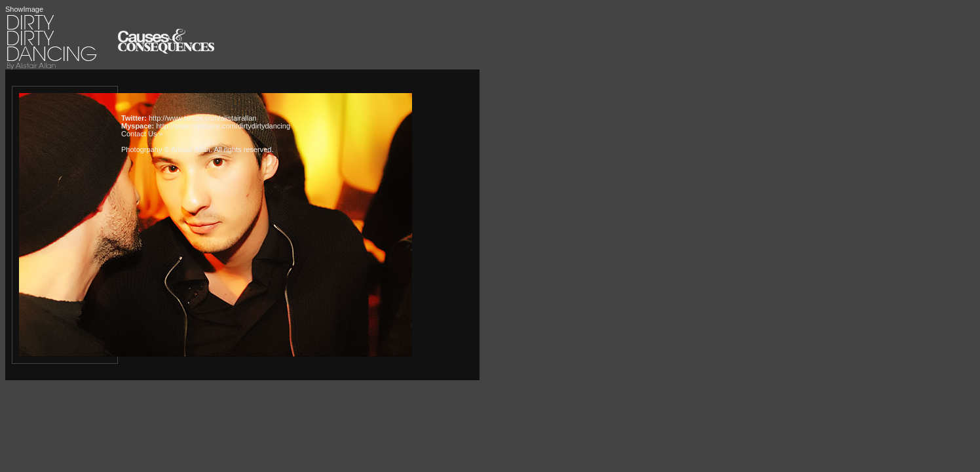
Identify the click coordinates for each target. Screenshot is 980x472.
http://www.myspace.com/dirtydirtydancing (223, 126)
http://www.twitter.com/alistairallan (202, 118)
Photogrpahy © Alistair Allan (166, 149)
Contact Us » (142, 134)
